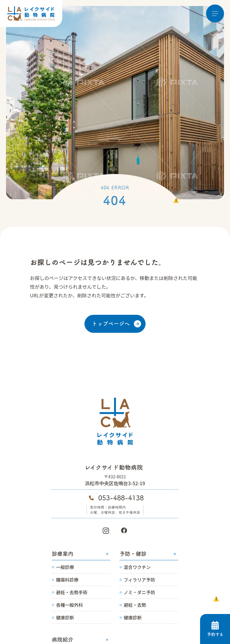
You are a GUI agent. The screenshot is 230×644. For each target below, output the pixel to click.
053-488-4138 (121, 498)
